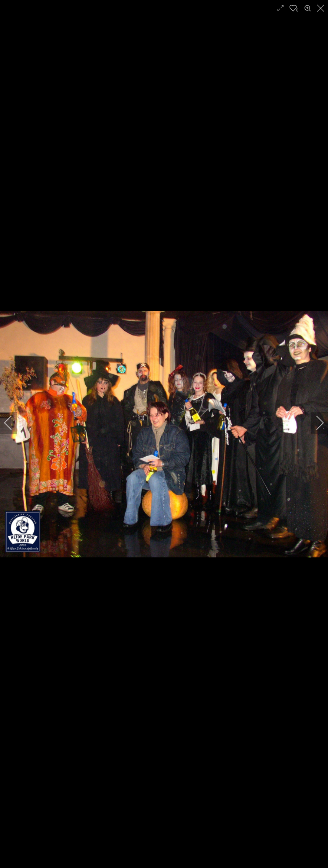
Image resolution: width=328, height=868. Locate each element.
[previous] (13, 423)
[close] (321, 8)
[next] (315, 423)
